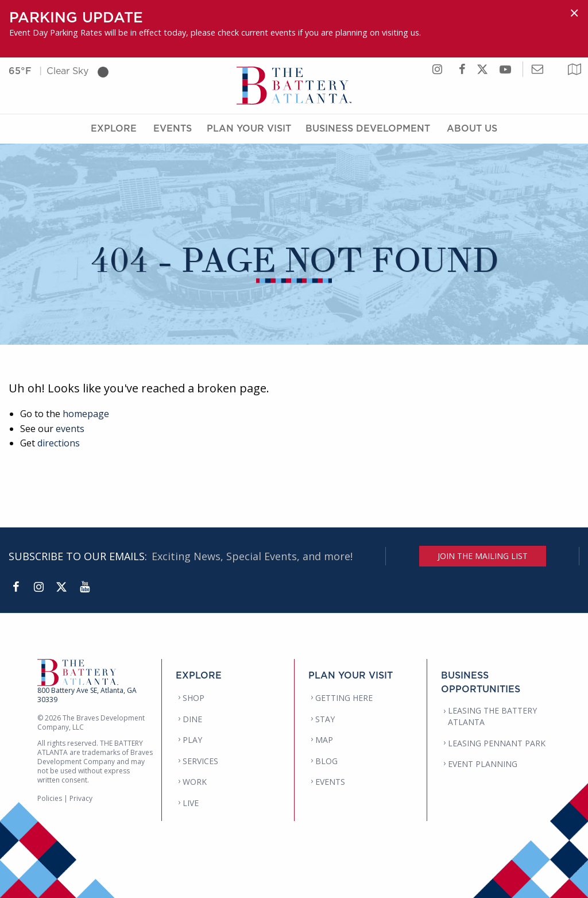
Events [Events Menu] (173, 128)
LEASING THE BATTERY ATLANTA (492, 716)
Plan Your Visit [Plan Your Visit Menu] (249, 128)
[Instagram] (38, 587)
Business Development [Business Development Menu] (368, 128)
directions (59, 443)
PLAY (192, 740)
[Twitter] (61, 587)
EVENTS (330, 782)
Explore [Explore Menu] (114, 128)
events (70, 429)
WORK (195, 782)
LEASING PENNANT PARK (497, 743)
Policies (50, 798)
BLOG (326, 761)
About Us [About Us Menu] (472, 128)
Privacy (81, 798)
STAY (325, 719)
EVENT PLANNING (483, 764)
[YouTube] (84, 587)
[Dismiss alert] (574, 13)
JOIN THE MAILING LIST (483, 556)
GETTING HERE (344, 698)
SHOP (194, 698)
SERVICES (200, 761)
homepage (86, 414)
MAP (324, 740)
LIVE (191, 803)
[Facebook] (16, 587)
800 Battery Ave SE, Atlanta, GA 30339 (87, 695)
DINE (192, 719)
